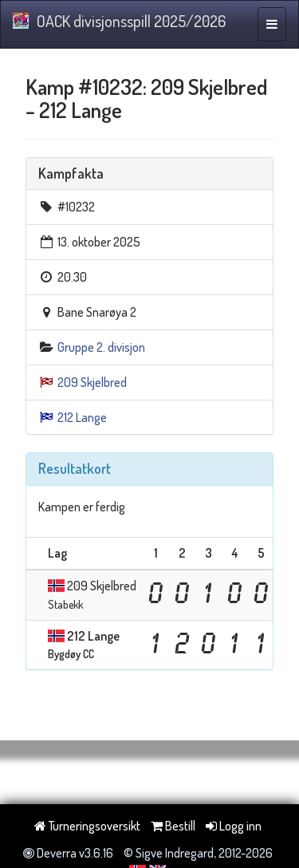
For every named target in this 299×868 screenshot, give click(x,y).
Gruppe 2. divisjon (101, 347)
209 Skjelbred (92, 382)
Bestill (173, 826)
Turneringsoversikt (87, 826)
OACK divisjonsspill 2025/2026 (119, 21)
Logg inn (234, 826)
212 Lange (82, 417)
